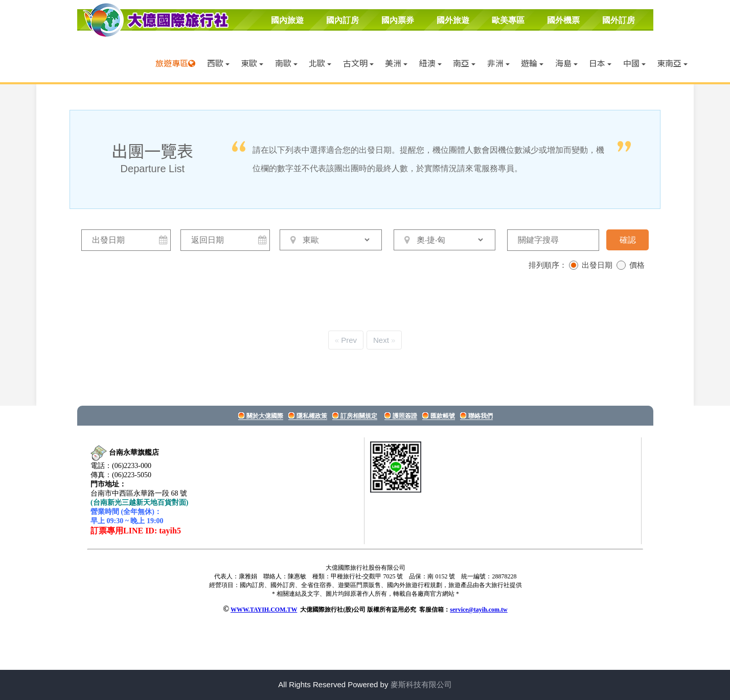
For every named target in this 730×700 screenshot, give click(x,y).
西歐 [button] (218, 63)
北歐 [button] (320, 63)
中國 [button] (634, 63)
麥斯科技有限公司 (421, 684)
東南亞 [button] (672, 63)
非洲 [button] (498, 63)
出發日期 (597, 265)
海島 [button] (566, 63)
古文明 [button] (358, 63)
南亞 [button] (464, 63)
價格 (637, 265)
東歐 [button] (252, 63)
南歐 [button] (286, 63)
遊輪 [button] (532, 63)
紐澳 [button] (430, 63)
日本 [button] (600, 63)
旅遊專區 (172, 63)
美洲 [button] (396, 63)
